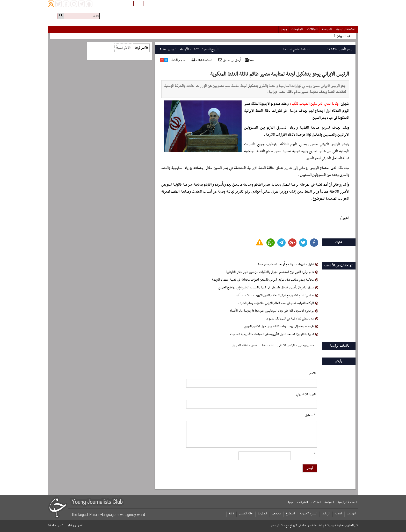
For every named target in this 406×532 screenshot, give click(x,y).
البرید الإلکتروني (306, 394)
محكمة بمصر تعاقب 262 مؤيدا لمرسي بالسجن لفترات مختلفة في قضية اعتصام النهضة (265, 280)
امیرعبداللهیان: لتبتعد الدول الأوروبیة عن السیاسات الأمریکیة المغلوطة (274, 334)
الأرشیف (351, 514)
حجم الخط (178, 60)
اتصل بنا (262, 514)
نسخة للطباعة (202, 60)
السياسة (327, 30)
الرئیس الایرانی (286, 345)
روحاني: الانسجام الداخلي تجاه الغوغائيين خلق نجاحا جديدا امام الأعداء (274, 311)
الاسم (313, 373)
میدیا (284, 30)
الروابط (326, 514)
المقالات (312, 30)
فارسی (138, 3)
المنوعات (297, 30)
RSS (231, 514)
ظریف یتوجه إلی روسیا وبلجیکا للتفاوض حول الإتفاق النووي (281, 326)
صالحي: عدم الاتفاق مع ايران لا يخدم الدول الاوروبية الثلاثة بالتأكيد (277, 295)
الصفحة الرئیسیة (346, 30)
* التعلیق (310, 415)
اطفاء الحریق (240, 345)
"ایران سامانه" (55, 526)
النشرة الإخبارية (309, 514)
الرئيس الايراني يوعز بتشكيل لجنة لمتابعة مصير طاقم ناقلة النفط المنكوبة (280, 74)
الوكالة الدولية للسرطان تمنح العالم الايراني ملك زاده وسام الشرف (278, 303)
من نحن (276, 514)
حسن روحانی (306, 345)
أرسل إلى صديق (230, 60)
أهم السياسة (290, 49)
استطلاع (290, 514)
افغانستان (150, 3)
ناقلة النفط (268, 345)
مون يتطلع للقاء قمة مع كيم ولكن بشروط (292, 319)
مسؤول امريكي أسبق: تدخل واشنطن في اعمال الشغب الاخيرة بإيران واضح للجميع (268, 288)
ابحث (339, 514)
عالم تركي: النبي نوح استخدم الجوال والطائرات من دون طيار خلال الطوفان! (272, 272)
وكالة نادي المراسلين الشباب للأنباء (314, 104)
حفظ (250, 60)
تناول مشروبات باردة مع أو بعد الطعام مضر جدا (288, 264)
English (127, 3)
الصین (255, 345)
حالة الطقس (246, 514)
